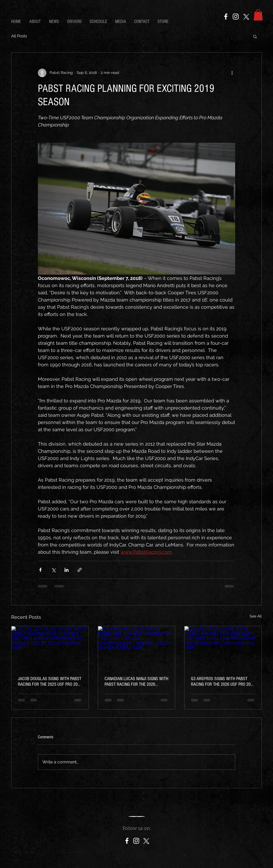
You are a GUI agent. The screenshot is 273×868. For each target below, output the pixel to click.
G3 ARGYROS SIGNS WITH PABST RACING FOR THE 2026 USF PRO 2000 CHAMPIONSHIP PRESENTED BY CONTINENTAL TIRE (223, 681)
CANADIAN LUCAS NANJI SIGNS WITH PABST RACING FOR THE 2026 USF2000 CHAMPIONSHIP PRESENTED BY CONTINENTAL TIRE (136, 681)
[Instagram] (236, 17)
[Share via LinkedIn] (67, 570)
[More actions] (232, 73)
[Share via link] (80, 570)
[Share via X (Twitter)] (53, 570)
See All (256, 616)
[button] (258, 15)
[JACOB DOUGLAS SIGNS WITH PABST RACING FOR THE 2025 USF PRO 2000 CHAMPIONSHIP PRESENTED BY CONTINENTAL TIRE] (50, 648)
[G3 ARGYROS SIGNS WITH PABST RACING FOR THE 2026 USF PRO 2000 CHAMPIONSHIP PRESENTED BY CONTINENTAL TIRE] (223, 648)
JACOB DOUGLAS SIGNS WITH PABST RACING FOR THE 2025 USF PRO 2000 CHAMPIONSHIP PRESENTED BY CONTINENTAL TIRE (50, 681)
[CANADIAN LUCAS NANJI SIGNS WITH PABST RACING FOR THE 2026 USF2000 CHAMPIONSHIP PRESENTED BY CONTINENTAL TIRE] (137, 648)
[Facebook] (226, 17)
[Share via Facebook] (40, 570)
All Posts (19, 36)
